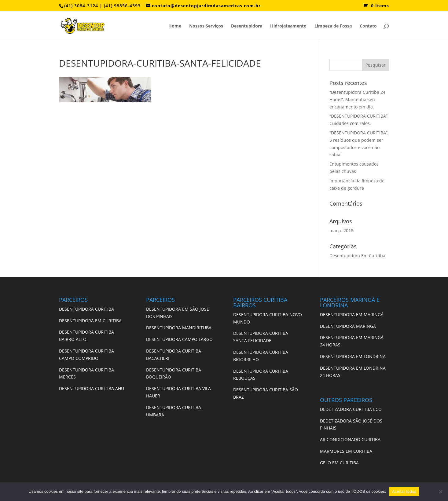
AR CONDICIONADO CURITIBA (350, 439)
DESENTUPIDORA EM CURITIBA (90, 321)
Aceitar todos (404, 491)
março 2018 (341, 230)
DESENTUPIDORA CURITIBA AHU (92, 388)
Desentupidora (247, 26)
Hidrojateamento (288, 26)
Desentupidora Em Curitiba (357, 256)
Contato (368, 26)
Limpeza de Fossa (333, 26)
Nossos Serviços (206, 26)
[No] (440, 492)
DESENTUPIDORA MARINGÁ (348, 326)
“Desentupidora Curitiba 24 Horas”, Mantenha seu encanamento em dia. (357, 99)
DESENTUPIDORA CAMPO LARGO (179, 339)
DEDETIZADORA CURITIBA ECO (351, 409)
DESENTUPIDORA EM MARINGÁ (352, 314)
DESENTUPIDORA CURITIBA (86, 309)
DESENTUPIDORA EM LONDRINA (353, 356)
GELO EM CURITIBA (339, 463)
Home (175, 26)
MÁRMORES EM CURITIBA (346, 451)
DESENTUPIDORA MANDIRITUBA (179, 328)
